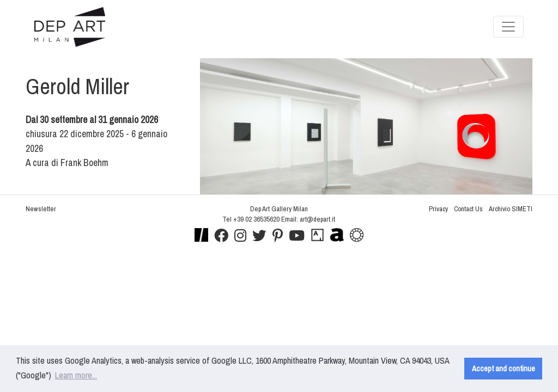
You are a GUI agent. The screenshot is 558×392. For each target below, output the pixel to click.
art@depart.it (317, 219)
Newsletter (41, 209)
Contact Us (468, 209)
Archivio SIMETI (511, 209)
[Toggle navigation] (508, 27)
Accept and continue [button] (504, 368)
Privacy (438, 209)
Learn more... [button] (76, 375)
